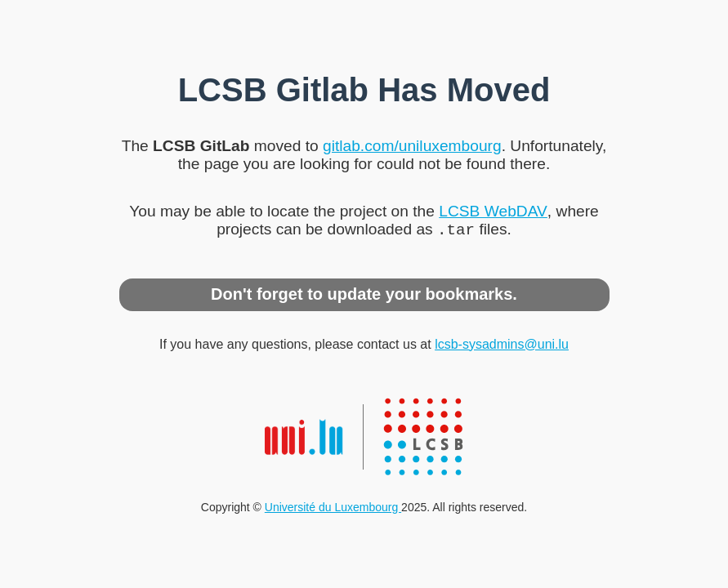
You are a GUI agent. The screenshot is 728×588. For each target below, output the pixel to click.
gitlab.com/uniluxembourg (412, 144)
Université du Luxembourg (333, 509)
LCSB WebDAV (493, 209)
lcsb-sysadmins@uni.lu (502, 346)
